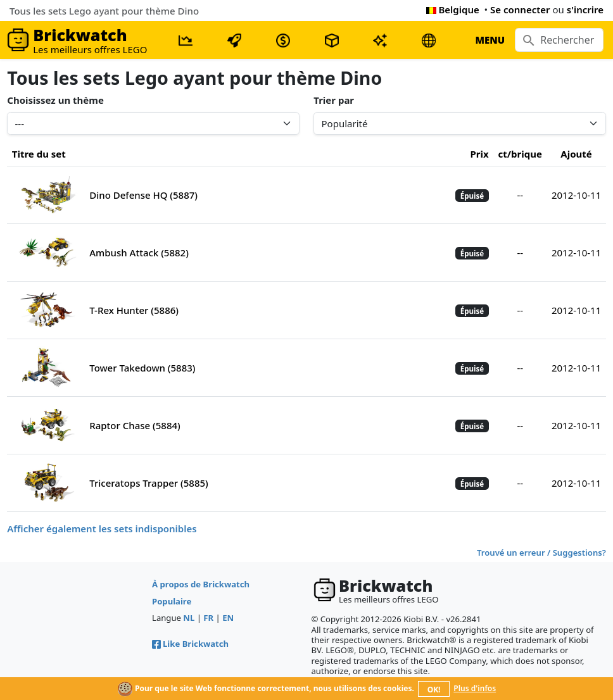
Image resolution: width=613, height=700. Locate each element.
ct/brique (520, 154)
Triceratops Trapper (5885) (149, 483)
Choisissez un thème (55, 100)
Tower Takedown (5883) (142, 368)
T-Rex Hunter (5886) (134, 310)
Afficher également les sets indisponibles (102, 528)
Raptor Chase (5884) (135, 425)
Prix (479, 154)
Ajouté (576, 154)
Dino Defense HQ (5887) (143, 195)
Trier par (334, 100)
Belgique (453, 9)
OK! (434, 690)
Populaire (172, 601)
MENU (490, 40)
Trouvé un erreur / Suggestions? (541, 553)
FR (208, 618)
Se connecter (520, 9)
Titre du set (39, 154)
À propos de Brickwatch (201, 584)
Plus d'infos (475, 688)
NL (189, 618)
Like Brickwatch (190, 644)
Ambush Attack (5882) (139, 253)
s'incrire (585, 9)
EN (228, 618)
